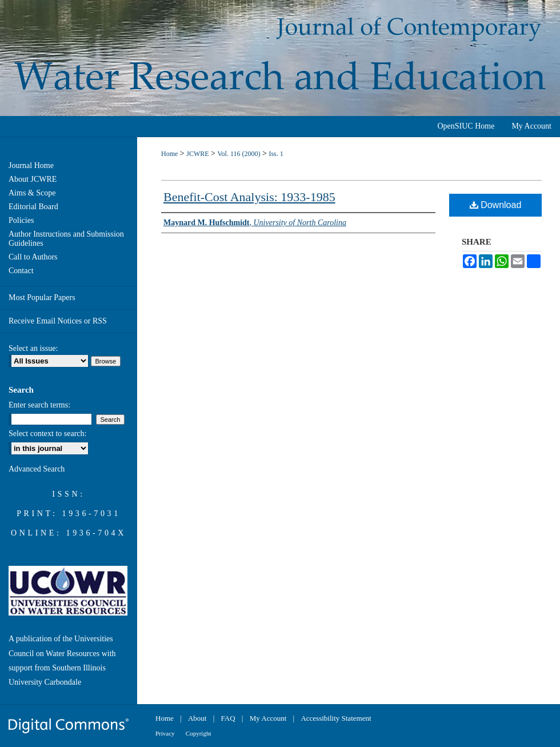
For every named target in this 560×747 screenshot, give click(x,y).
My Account (268, 718)
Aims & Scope (32, 193)
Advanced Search (37, 469)
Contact (21, 271)
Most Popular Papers (42, 297)
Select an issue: (33, 348)
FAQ (228, 718)
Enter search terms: (39, 405)
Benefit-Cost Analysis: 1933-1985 (249, 197)
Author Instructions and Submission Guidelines (66, 239)
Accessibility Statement (336, 718)
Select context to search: (47, 434)
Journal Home (31, 165)
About (197, 718)
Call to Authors (33, 257)
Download (496, 205)
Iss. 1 (276, 154)
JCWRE (197, 154)
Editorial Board (33, 207)
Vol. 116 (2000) (239, 154)
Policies (21, 220)
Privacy (165, 733)
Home (169, 154)
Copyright (199, 733)
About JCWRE (33, 179)
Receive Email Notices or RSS (58, 321)
